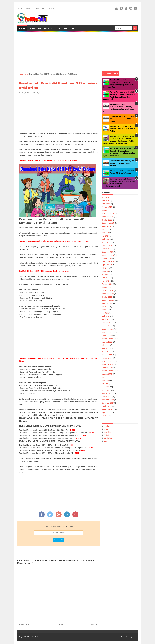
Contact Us (29, 8)
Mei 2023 (105, 313)
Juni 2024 (105, 271)
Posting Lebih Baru (25, 625)
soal (106, 441)
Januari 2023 (107, 326)
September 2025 (108, 223)
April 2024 (105, 278)
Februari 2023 (107, 323)
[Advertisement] (77, 51)
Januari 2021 (107, 397)
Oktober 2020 (107, 406)
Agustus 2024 (107, 265)
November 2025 (108, 217)
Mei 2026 (105, 197)
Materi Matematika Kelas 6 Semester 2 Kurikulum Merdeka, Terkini (123, 129)
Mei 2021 (105, 384)
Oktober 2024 (107, 258)
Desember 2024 (108, 252)
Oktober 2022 (107, 336)
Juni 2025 (105, 233)
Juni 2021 (105, 380)
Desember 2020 (108, 400)
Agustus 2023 (107, 303)
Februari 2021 (107, 393)
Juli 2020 (105, 416)
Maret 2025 (106, 242)
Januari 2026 (107, 210)
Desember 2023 (108, 291)
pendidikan (108, 438)
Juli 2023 (105, 307)
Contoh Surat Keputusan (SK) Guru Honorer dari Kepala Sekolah (122, 163)
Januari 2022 (107, 358)
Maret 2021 (106, 390)
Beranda (60, 625)
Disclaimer (51, 8)
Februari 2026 (107, 207)
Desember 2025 (108, 213)
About (20, 8)
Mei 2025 (105, 236)
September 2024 (108, 262)
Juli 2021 (105, 377)
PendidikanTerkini (34, 637)
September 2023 (108, 300)
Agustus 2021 (107, 374)
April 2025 (105, 239)
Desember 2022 (108, 329)
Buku (66, 28)
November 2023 (108, 294)
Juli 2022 (105, 345)
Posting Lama (94, 625)
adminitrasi (108, 426)
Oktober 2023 (107, 297)
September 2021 (108, 371)
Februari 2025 (107, 246)
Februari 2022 (107, 355)
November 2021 (108, 364)
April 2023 (105, 316)
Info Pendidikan (35, 28)
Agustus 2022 (107, 342)
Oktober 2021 (107, 368)
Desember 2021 (108, 361)
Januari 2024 (107, 287)
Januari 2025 (107, 249)
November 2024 (108, 255)
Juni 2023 (105, 310)
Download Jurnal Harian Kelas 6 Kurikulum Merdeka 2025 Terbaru (122, 119)
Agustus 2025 (107, 226)
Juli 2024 (105, 268)
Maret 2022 (106, 352)
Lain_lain (107, 432)
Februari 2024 (107, 284)
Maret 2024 (106, 281)
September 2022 (108, 339)
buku (41, 93)
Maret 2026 (106, 204)
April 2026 (105, 201)
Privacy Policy (40, 8)
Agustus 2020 (107, 413)
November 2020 (108, 403)
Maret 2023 (106, 319)
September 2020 (108, 409)
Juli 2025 (105, 229)
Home (22, 28)
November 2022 (108, 332)
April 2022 (105, 348)
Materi (74, 28)
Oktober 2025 (107, 220)
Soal (59, 28)
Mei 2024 (105, 275)
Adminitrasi (49, 28)
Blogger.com (132, 637)
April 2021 (105, 387)
